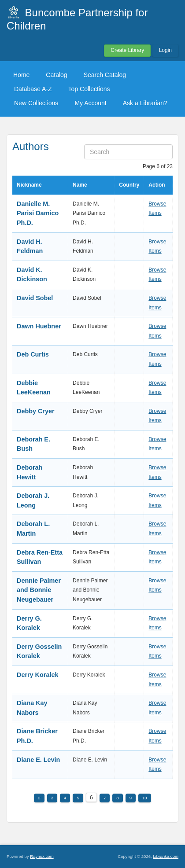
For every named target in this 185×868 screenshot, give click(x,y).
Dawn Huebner (39, 326)
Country (129, 185)
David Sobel (35, 298)
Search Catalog (105, 75)
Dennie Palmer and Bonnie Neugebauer (39, 590)
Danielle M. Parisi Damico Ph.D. (38, 213)
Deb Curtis (33, 354)
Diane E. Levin (38, 760)
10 (145, 798)
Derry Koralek (37, 675)
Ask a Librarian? (145, 103)
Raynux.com (42, 856)
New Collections (36, 103)
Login (165, 50)
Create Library (127, 50)
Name (80, 185)
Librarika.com (166, 856)
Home (21, 75)
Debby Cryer (36, 411)
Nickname (29, 185)
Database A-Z (33, 89)
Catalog (56, 75)
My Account (90, 103)
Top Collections (89, 89)
